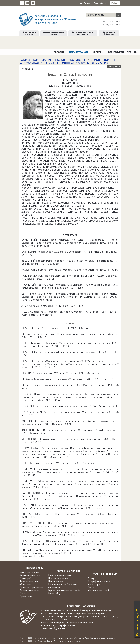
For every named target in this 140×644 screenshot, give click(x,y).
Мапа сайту (54, 593)
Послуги (24, 593)
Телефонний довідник (53, 628)
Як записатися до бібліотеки (29, 583)
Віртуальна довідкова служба (54, 33)
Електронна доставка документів (83, 33)
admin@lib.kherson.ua (81, 622)
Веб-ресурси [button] (116, 52)
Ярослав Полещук (54, 641)
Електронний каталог (29, 33)
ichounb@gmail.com (59, 622)
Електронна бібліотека (109, 33)
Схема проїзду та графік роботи (58, 625)
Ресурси (60, 60)
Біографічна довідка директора (99, 583)
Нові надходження (58, 578)
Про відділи (26, 596)
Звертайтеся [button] (101, 3)
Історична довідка (29, 572)
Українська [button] (86, 3)
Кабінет (115, 3)
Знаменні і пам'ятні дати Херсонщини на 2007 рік (77, 63)
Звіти (91, 587)
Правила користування (32, 587)
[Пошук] (118, 15)
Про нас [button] (133, 52)
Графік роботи (27, 578)
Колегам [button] (99, 52)
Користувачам (42, 60)
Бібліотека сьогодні (30, 575)
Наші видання (78, 60)
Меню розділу (114, 67)
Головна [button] (60, 52)
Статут (92, 578)
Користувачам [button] (80, 52)
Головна (25, 60)
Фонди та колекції (29, 590)
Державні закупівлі (98, 590)
